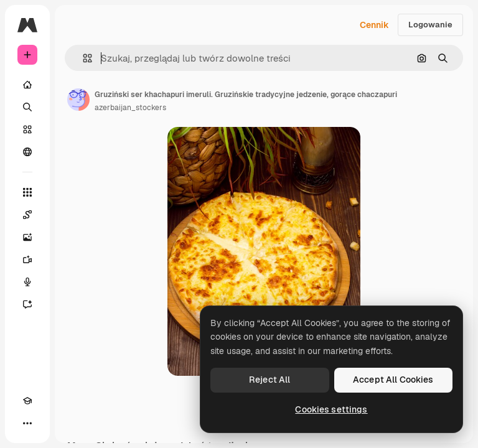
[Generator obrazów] (27, 237)
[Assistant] (27, 304)
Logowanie (430, 25)
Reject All (269, 380)
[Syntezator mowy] (27, 282)
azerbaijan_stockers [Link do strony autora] (130, 108)
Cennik (374, 25)
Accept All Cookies (393, 380)
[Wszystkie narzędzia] (27, 192)
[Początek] (27, 85)
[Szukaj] (27, 107)
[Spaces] (27, 215)
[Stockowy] (27, 129)
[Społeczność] (27, 152)
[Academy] (27, 401)
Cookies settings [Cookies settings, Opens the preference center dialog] (331, 409)
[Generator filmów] (27, 259)
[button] (82, 58)
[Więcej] (27, 423)
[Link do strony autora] (78, 100)
